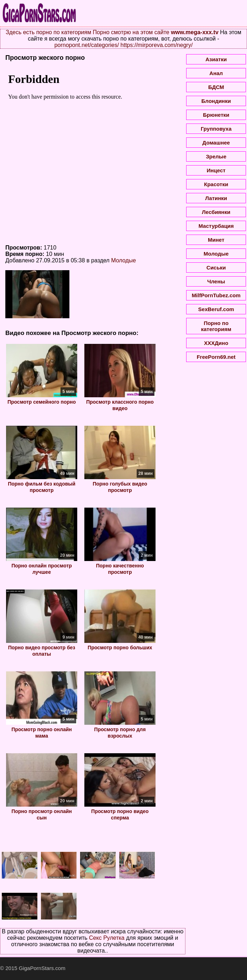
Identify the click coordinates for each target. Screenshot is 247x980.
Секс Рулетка (107, 938)
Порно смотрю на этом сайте (131, 32)
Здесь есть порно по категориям (48, 32)
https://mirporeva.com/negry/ (157, 45)
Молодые (124, 260)
